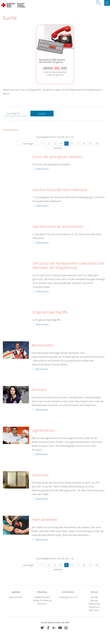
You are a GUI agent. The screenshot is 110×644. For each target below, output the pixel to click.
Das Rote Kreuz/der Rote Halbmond (60, 190)
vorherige (28, 144)
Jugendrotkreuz (44, 431)
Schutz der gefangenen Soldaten (57, 157)
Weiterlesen (43, 169)
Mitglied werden (42, 597)
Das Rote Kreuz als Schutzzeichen (58, 227)
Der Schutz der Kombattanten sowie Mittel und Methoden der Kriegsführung (68, 266)
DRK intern (94, 610)
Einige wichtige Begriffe (50, 312)
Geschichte (40, 475)
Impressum (94, 607)
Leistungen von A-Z (68, 597)
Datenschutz (94, 604)
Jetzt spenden (16, 597)
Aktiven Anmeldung (42, 600)
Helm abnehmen (45, 520)
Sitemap (94, 600)
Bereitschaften (43, 345)
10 (97, 144)
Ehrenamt (39, 390)
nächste (58, 148)
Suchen (42, 114)
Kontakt (94, 597)
